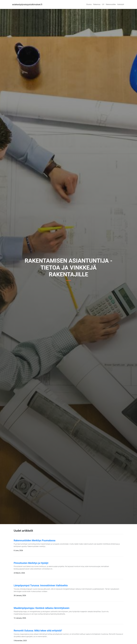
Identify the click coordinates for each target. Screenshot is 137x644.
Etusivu (89, 4)
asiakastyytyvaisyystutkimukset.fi (27, 4)
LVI (103, 4)
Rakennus (97, 4)
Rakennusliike (111, 4)
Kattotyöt (121, 4)
